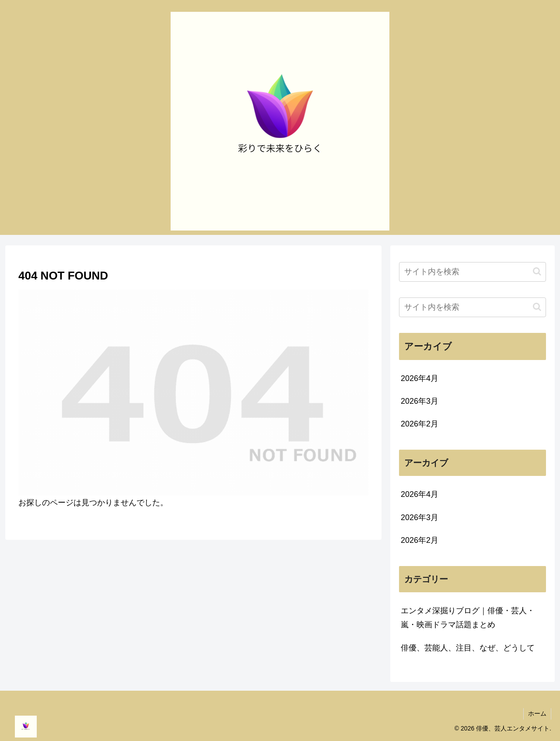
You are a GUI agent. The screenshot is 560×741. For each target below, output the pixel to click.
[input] (472, 272)
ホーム (537, 713)
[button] (537, 271)
